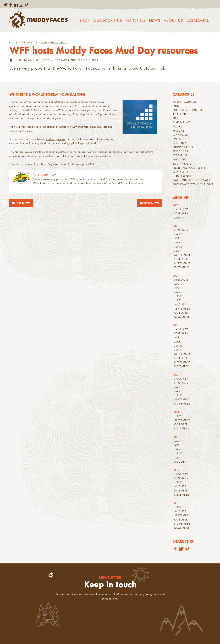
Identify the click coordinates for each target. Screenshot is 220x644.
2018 (176, 503)
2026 (176, 205)
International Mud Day (38, 164)
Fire (175, 118)
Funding (180, 159)
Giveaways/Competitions (193, 184)
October (181, 259)
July (178, 251)
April (178, 238)
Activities (136, 20)
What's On (181, 135)
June (178, 247)
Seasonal (180, 143)
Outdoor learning (188, 110)
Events (178, 139)
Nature (178, 131)
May (177, 242)
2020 (176, 437)
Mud (44, 42)
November (182, 263)
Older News (21, 203)
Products (180, 151)
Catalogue (198, 20)
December (182, 267)
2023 (176, 325)
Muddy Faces (58, 42)
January (181, 209)
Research (180, 155)
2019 (176, 470)
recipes (178, 126)
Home (15, 60)
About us (173, 20)
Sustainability (184, 164)
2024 (176, 276)
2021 (176, 412)
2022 (176, 375)
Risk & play (181, 122)
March (180, 217)
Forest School (185, 102)
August (180, 304)
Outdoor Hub (108, 20)
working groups (55, 139)
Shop (85, 20)
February (181, 213)
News (155, 20)
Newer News (150, 203)
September (182, 255)
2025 (176, 226)
